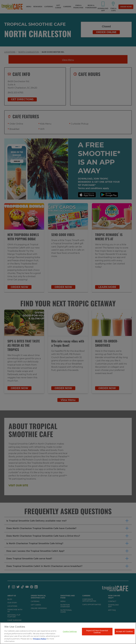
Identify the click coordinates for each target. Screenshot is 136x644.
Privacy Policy (40, 639)
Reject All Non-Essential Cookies (97, 632)
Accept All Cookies (124, 631)
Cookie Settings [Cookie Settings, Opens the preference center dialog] (70, 631)
